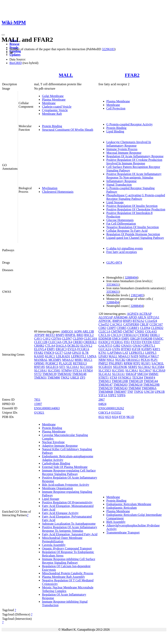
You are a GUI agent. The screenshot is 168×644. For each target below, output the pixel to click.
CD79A (56, 339)
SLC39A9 (159, 370)
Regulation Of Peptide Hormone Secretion (133, 234)
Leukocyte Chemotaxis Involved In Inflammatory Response (129, 144)
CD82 (102, 328)
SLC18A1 (41, 370)
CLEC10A (90, 339)
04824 (102, 404)
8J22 (101, 417)
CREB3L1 (90, 342)
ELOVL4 (40, 349)
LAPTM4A (114, 353)
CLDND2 (157, 328)
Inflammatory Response (121, 181)
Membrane (49, 103)
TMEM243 (120, 388)
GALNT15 (105, 346)
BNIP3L (71, 335)
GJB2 (117, 346)
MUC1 (88, 360)
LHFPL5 (151, 353)
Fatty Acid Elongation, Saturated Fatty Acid (70, 534)
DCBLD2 (73, 346)
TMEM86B (106, 392)
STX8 (113, 378)
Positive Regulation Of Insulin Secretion (132, 206)
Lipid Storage (115, 202)
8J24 (115, 417)
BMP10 (117, 321)
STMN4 (66, 370)
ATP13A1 (153, 317)
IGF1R (136, 349)
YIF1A (103, 395)
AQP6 (78, 331)
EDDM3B (105, 339)
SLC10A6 (86, 367)
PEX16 (145, 360)
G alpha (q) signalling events (125, 248)
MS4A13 (124, 356)
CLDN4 (145, 328)
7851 (37, 400)
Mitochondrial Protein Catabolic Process (68, 573)
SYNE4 (88, 370)
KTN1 (102, 353)
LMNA (92, 356)
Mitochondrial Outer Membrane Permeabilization (62, 540)
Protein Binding (52, 126)
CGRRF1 (133, 328)
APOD (133, 317)
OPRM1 (39, 363)
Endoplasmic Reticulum (121, 508)
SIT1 (62, 367)
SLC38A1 (132, 370)
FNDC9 (49, 353)
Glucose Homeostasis (120, 220)
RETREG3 (80, 363)
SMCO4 (142, 374)
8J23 (108, 417)
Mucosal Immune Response (124, 153)
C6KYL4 (104, 413)
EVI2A (72, 349)
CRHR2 (39, 346)
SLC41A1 (105, 374)
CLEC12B (41, 342)
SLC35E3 (105, 370)
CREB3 (78, 342)
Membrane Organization (57, 488)
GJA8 (67, 353)
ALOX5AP (105, 317)
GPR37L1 (149, 346)
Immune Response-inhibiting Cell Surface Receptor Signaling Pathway (69, 561)
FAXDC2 (104, 342)
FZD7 (156, 342)
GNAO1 (126, 346)
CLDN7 (67, 339)
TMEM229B (151, 385)
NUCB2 (120, 360)
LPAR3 (103, 356)
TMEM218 (135, 385)
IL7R (85, 353)
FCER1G (117, 342)
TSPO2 (139, 392)
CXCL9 (116, 335)
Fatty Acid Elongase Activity (60, 513)
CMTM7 (129, 331)
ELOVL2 (86, 346)
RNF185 (40, 367)
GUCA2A (105, 349)
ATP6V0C (105, 321)
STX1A (77, 370)
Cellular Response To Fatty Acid (127, 231)
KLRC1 (50, 356)
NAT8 (134, 356)
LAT (125, 353)
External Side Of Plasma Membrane (65, 467)
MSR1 (79, 360)
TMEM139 (49, 374)
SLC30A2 (144, 367)
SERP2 (133, 367)
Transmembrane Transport (123, 532)
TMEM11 (105, 381)
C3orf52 (104, 324)
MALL (66, 75)
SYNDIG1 (125, 378)
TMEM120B (120, 381)
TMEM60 (135, 388)
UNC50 (149, 392)
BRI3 (80, 335)
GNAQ (137, 346)
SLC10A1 (73, 367)
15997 (38, 404)
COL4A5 (151, 331)
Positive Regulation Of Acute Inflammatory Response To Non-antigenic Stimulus (134, 176)
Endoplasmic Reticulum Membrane (129, 504)
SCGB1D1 (105, 367)
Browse (14, 44)
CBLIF (144, 324)
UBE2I (75, 378)
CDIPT (111, 328)
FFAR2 (132, 75)
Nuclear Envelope (53, 442)
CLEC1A (104, 331)
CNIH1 (140, 331)
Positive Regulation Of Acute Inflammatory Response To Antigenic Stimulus (70, 529)
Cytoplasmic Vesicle (55, 110)
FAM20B (147, 339)
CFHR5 (121, 328)
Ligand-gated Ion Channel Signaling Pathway (135, 238)
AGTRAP (145, 314)
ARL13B (88, 331)
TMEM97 (120, 392)
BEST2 (50, 335)
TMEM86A (149, 388)
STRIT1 (104, 378)
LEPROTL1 (79, 356)
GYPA (116, 349)
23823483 (137, 295)
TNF (130, 392)
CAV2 (47, 339)
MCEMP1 (55, 360)
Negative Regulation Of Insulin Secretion (133, 227)
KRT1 (156, 349)
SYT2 (38, 374)
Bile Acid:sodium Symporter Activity (66, 485)
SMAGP (131, 374)
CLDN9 (78, 339)
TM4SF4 (149, 378)
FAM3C (158, 339)
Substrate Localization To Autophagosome (69, 524)
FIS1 (127, 342)
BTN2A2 (138, 321)
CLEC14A (55, 342)
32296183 (108, 49)
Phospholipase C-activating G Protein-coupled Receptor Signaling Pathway (136, 197)
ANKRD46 (121, 317)
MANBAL (41, 360)
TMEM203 (120, 385)
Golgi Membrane (53, 96)
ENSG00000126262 (111, 408)
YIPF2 (112, 395)
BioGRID (16, 63)
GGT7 (59, 353)
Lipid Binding (115, 131)
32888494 (131, 278)
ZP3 (83, 378)
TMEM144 (151, 381)
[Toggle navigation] (3, 35)
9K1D (130, 417)
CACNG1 (116, 324)
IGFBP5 (147, 349)
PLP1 (154, 360)
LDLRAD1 (63, 356)
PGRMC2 (52, 363)
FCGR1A (83, 349)
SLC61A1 (118, 374)
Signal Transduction (119, 185)
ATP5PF (39, 335)
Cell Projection (116, 108)
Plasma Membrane (54, 100)
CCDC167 (156, 324)
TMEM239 (105, 388)
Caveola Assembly (54, 545)
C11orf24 (151, 321)
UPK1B (160, 392)
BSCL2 (89, 335)
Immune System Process (122, 149)
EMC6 (116, 339)
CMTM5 (117, 331)
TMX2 (65, 378)
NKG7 (155, 356)
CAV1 (38, 339)
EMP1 (51, 349)
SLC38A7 (145, 370)
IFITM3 (126, 349)
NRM (102, 360)
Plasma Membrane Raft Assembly (63, 577)
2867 (102, 400)
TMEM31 (40, 378)
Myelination (50, 188)
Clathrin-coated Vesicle (57, 107)
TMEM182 (64, 374)
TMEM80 (54, 378)
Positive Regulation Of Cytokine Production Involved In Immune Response (134, 162)
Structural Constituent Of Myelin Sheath (68, 130)
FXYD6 (147, 342)
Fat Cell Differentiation (121, 224)
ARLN (142, 317)
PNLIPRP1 (116, 363)
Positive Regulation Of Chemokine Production (136, 209)
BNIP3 (60, 335)
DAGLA (61, 346)
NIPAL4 (144, 356)
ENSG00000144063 (47, 408)
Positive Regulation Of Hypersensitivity (67, 502)
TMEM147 (105, 385)
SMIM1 (154, 374)
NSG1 (110, 360)
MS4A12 (68, 360)
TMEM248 (79, 374)
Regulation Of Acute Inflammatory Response (135, 156)
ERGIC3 (61, 349)
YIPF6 (121, 395)
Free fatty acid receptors (122, 252)
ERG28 (135, 339)
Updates (15, 55)
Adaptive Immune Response (60, 446)
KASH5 (39, 356)
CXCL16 (104, 335)
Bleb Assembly (116, 522)
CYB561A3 (129, 335)
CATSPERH (131, 324)
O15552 (116, 413)
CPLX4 (67, 342)
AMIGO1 (67, 331)
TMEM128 (136, 381)
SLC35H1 (54, 370)
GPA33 (77, 353)
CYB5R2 (143, 335)
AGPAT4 (133, 314)
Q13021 (39, 413)
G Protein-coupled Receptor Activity (129, 124)
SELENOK (120, 367)
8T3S (122, 417)
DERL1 (155, 335)
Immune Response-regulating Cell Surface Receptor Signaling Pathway (69, 472)
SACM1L (158, 363)
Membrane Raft (52, 114)
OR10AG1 (133, 360)
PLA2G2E (65, 363)
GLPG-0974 (114, 263)
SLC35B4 (158, 367)
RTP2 (137, 363)
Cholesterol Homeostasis (58, 192)
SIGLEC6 (52, 367)
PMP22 (103, 363)
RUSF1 (146, 363)
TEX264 (138, 378)
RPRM (128, 363)
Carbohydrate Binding (56, 463)
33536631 (113, 285)
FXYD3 (136, 342)
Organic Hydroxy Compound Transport (67, 548)
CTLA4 (50, 346)
